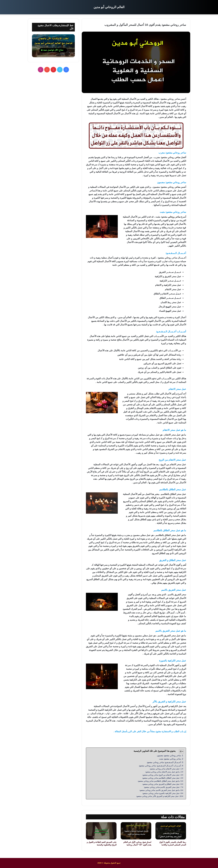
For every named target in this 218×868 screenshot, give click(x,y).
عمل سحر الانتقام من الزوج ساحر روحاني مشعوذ (161, 775)
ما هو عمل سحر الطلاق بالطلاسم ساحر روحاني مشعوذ (159, 781)
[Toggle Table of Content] (180, 751)
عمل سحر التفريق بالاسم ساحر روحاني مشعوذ (162, 787)
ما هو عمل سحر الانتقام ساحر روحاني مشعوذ (162, 772)
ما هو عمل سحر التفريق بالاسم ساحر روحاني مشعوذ (160, 790)
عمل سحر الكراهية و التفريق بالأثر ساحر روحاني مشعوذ (157, 796)
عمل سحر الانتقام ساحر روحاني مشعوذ (165, 769)
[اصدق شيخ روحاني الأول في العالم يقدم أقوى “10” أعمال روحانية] (136, 831)
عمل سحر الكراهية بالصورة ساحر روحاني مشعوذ (161, 793)
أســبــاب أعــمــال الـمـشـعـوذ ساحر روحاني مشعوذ (160, 766)
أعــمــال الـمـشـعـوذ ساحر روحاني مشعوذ (164, 762)
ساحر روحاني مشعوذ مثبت (170, 759)
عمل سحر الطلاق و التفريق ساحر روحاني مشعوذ (161, 784)
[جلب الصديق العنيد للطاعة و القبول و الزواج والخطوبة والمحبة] (101, 831)
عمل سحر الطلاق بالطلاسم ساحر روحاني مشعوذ (161, 778)
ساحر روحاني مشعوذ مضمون (169, 755)
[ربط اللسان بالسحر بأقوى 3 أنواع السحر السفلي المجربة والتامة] (171, 831)
